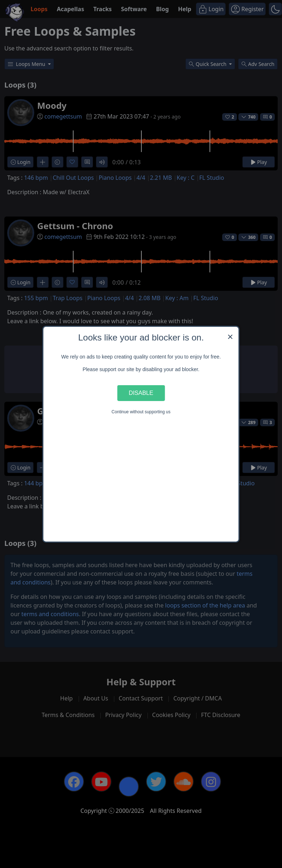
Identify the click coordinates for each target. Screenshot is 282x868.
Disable (141, 393)
